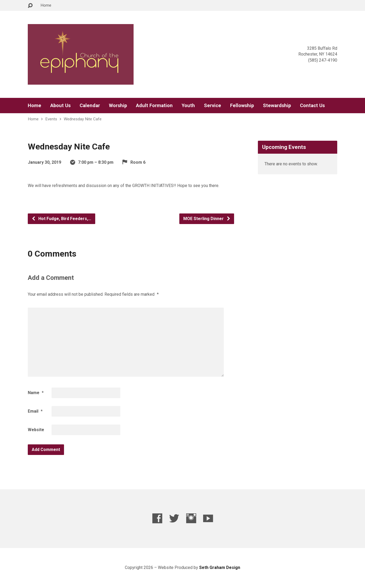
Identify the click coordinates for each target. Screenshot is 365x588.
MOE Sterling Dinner (207, 219)
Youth (188, 106)
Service (213, 106)
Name (36, 393)
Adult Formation (154, 106)
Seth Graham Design (220, 568)
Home (46, 5)
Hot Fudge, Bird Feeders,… (61, 219)
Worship (118, 106)
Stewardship (277, 106)
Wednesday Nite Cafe (83, 119)
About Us (60, 106)
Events (51, 119)
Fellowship (242, 106)
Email (35, 411)
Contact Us (312, 106)
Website (36, 430)
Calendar (90, 106)
